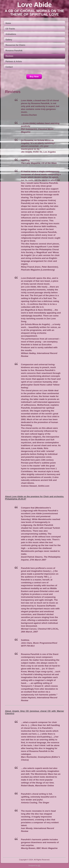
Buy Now (34, 77)
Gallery (9, 40)
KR (39, 866)
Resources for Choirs (15, 45)
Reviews (9, 56)
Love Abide (34, 5)
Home (8, 23)
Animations (11, 34)
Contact (9, 67)
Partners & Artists (14, 62)
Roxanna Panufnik (14, 51)
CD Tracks (10, 29)
